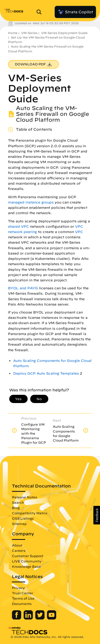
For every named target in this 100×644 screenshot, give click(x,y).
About (17, 545)
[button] (97, 515)
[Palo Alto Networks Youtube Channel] (52, 618)
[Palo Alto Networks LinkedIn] (29, 618)
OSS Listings (23, 518)
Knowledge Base (26, 566)
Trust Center (23, 593)
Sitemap (19, 524)
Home (13, 33)
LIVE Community (27, 561)
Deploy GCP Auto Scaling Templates (46, 373)
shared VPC (18, 226)
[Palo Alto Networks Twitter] (40, 618)
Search (18, 502)
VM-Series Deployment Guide (64, 33)
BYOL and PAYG (23, 288)
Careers (19, 550)
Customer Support (28, 556)
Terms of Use (23, 598)
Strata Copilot (75, 12)
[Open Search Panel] (41, 12)
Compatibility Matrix (30, 513)
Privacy (18, 588)
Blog (16, 508)
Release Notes (25, 497)
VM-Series (29, 33)
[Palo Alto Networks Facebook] (17, 618)
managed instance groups (31, 202)
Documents (22, 604)
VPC (79, 232)
